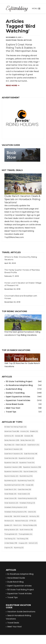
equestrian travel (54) (27, 463)
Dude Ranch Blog (24, 389)
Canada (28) (19, 436)
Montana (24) (9, 521)
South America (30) (26, 530)
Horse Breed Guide (24, 404)
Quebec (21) (8, 525)
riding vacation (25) (11, 530)
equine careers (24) (30, 471)
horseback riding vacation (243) (16, 507)
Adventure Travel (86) (12, 431)
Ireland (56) (8, 516)
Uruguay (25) (23, 543)
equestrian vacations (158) (32, 467)
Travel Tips (24, 412)
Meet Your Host (24, 408)
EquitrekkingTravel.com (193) (14, 485)
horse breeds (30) (10, 494)
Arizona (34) (25, 431)
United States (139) (11, 543)
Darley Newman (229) (12, 440)
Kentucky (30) (34, 516)
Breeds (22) (34, 431)
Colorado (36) (29, 436)
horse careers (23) (24, 494)
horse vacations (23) (11, 503)
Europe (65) (30, 485)
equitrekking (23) (10, 481)
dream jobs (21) (21, 445)
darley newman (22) (27, 440)
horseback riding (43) (27, 503)
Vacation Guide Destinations (21, 612)
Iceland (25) (32, 512)
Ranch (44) (18, 525)
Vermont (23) (33, 543)
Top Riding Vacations (26, 335)
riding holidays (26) (30, 525)
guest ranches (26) (24, 489)
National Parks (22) (22, 521)
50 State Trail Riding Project (24, 382)
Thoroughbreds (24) (25, 534)
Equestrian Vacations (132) (13, 471)
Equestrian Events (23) (26, 458)
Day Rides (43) (9, 445)
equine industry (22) (11, 476)
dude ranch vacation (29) (13, 449)
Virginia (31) (9, 548)
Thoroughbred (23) (11, 534)
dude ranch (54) (33, 445)
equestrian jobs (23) (11, 463)
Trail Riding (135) (22, 539)
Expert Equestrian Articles (24, 397)
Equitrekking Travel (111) (26, 481)
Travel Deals (13, 623)
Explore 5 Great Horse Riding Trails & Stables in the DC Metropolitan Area (21, 48)
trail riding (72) (10, 539)
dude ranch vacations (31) (14, 454)
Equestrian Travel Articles (24, 400)
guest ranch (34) (10, 489)
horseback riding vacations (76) (16, 512)
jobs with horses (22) (21, 516)
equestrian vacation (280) (13, 467)
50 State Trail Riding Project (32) (15, 427)
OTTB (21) (33, 521)
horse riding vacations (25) (27, 498)
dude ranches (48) (31, 454)
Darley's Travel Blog (24, 393)
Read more (13, 85)
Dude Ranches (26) (11, 458)
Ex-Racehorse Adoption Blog (24, 385)
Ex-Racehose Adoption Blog (20, 574)
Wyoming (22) (19, 548)
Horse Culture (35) (10, 498)
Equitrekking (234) (26, 476)
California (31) (9, 436)
